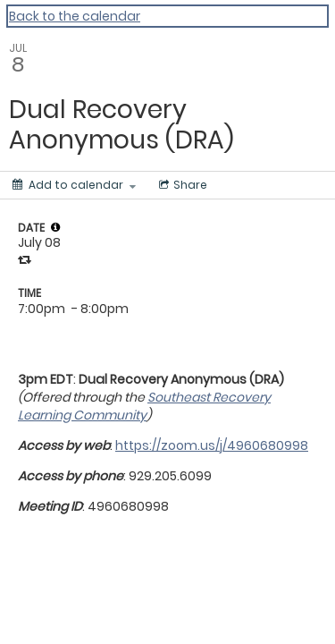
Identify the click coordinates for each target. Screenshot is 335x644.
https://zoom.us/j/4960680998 (212, 445)
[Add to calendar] (74, 185)
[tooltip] (55, 227)
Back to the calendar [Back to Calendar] (75, 16)
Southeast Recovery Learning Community (144, 406)
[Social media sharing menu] (181, 185)
